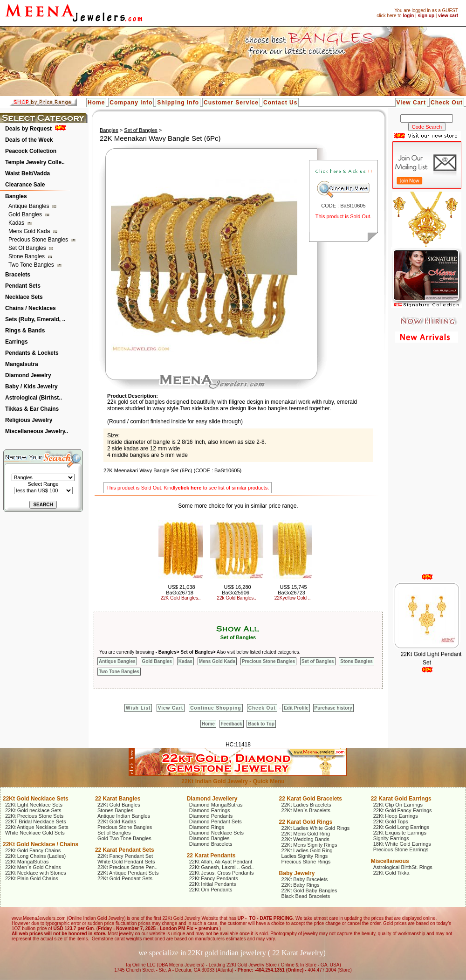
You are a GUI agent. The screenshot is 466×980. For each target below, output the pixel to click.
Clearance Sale (25, 185)
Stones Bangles (115, 810)
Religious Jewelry (29, 420)
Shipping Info (178, 103)
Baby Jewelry (297, 873)
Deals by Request (28, 129)
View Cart (411, 103)
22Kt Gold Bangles (119, 805)
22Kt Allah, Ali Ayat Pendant (221, 862)
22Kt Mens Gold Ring (306, 834)
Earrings (17, 342)
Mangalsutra (22, 364)
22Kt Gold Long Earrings (401, 827)
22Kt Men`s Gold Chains (33, 867)
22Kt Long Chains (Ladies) (35, 856)
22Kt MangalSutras (27, 862)
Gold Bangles (26, 214)
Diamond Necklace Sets (216, 833)
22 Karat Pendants (211, 856)
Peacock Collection (31, 151)
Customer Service (231, 103)
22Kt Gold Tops (391, 821)
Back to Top (261, 724)
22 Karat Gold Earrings (401, 799)
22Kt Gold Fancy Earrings (403, 810)
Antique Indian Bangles (124, 816)
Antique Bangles (30, 206)
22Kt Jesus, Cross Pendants (222, 873)
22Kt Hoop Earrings (396, 816)
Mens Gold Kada (30, 231)
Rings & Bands (25, 331)
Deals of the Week (29, 140)
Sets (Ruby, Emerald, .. (35, 319)
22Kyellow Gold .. (293, 598)
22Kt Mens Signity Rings (309, 845)
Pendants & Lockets (32, 353)
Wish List (138, 708)
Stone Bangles (27, 256)
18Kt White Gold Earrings (402, 844)
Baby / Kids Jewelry (31, 386)
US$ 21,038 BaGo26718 (180, 590)
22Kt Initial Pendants (213, 884)
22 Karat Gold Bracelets (311, 799)
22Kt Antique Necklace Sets (37, 827)
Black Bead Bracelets (306, 896)
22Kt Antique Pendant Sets (128, 873)
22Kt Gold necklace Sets (33, 810)
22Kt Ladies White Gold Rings (316, 828)
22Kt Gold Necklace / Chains (41, 844)
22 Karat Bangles (118, 799)
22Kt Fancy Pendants (214, 878)
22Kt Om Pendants (211, 890)
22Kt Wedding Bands (305, 839)
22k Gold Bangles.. (236, 598)
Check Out (447, 103)
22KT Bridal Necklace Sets (36, 821)
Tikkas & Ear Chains (32, 409)
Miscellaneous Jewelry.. (37, 431)
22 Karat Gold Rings (306, 822)
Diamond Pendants (211, 816)
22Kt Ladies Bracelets (306, 805)
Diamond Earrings (210, 810)
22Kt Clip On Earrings (398, 805)
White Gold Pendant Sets (126, 862)
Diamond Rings (207, 827)
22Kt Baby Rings (301, 885)
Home (96, 103)
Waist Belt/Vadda (27, 173)
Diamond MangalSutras (216, 805)
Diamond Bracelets (211, 844)
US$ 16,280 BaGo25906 (236, 590)
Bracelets (18, 275)
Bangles (16, 196)
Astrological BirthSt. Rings (403, 867)
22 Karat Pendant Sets (125, 850)
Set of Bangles (28, 248)
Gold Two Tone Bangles (124, 838)
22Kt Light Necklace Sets (34, 805)
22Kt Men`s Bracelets (306, 810)
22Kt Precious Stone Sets (34, 816)
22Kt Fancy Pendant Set (125, 856)
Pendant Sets (23, 286)
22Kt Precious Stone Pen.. (127, 867)
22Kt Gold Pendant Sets (125, 878)
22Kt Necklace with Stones (36, 873)
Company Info (131, 103)
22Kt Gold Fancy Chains (33, 850)
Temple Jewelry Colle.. (35, 162)
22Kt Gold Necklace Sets (36, 799)
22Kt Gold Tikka (391, 873)
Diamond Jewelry (28, 375)
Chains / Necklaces (31, 308)
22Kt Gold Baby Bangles (309, 890)
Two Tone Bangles (32, 265)
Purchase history (333, 708)
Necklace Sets (24, 297)
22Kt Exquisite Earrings (400, 833)
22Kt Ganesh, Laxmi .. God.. (222, 867)
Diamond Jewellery (212, 799)
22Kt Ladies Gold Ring (307, 850)
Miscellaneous (390, 861)
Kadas (17, 223)
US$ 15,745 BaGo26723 (292, 590)
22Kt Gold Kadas (117, 821)
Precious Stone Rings (306, 862)
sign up (426, 16)
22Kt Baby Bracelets (305, 879)
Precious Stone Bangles (39, 240)
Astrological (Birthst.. (34, 398)
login (408, 16)
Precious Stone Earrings (401, 849)
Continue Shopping (216, 708)
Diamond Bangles (209, 838)
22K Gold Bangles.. (180, 598)
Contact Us (280, 103)
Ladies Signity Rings (305, 856)
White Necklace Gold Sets (35, 833)
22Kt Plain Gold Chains (32, 878)
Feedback (232, 724)
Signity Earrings (391, 838)
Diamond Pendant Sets (216, 821)
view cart (448, 16)
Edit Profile (296, 708)
